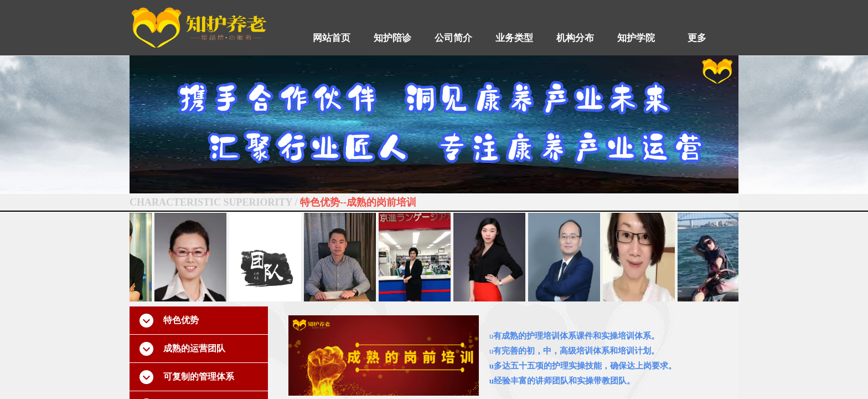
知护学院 (636, 38)
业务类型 (514, 38)
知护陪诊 (392, 38)
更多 (697, 38)
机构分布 (575, 38)
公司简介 (453, 38)
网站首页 (332, 38)
